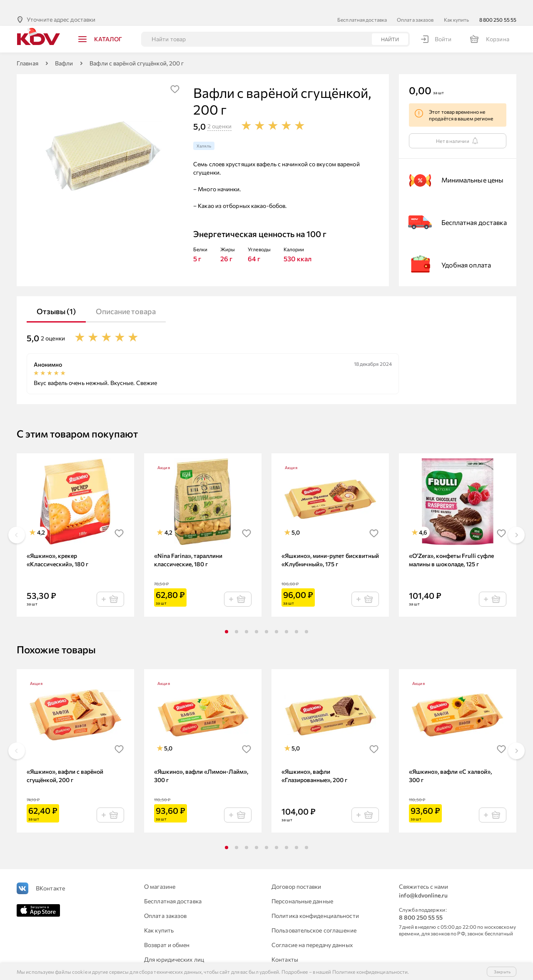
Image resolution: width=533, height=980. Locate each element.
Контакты (285, 946)
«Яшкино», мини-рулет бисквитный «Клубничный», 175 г (330, 546)
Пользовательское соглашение (314, 917)
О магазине (160, 873)
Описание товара (126, 298)
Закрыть (502, 972)
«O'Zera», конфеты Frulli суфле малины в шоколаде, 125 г (451, 546)
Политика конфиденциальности (315, 902)
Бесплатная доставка (362, 6)
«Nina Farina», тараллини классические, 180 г (188, 546)
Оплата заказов (415, 6)
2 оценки (219, 113)
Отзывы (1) (56, 298)
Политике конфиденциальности (370, 972)
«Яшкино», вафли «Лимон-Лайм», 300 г (201, 762)
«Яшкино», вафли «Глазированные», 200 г (314, 762)
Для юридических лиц (174, 946)
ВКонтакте (50, 875)
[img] (175, 76)
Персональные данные (302, 888)
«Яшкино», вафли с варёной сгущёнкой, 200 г (65, 762)
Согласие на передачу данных (312, 931)
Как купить (457, 6)
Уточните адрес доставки (61, 6)
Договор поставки (296, 873)
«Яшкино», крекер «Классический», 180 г (57, 546)
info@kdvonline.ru (423, 882)
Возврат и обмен (167, 931)
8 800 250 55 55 (498, 6)
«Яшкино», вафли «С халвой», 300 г (450, 762)
